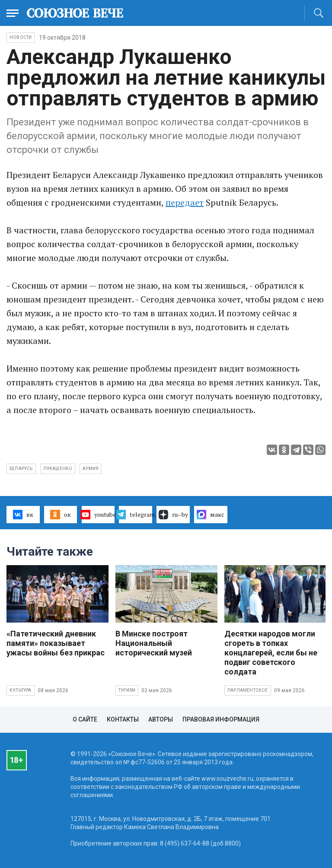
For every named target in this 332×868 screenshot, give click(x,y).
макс (211, 515)
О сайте (85, 719)
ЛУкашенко (58, 469)
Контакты (123, 719)
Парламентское (248, 690)
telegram (136, 515)
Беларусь (21, 469)
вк (23, 515)
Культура (21, 690)
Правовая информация (221, 719)
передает (185, 202)
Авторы (161, 719)
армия (91, 469)
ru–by (173, 515)
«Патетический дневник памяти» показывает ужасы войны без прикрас (56, 643)
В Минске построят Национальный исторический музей (154, 643)
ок (60, 515)
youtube (98, 515)
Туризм (127, 690)
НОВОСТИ (21, 37)
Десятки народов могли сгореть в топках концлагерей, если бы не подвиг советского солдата (271, 653)
